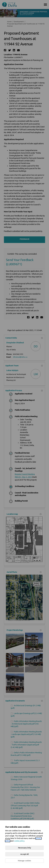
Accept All (25, 854)
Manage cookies (24, 861)
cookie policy (19, 841)
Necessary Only (25, 848)
